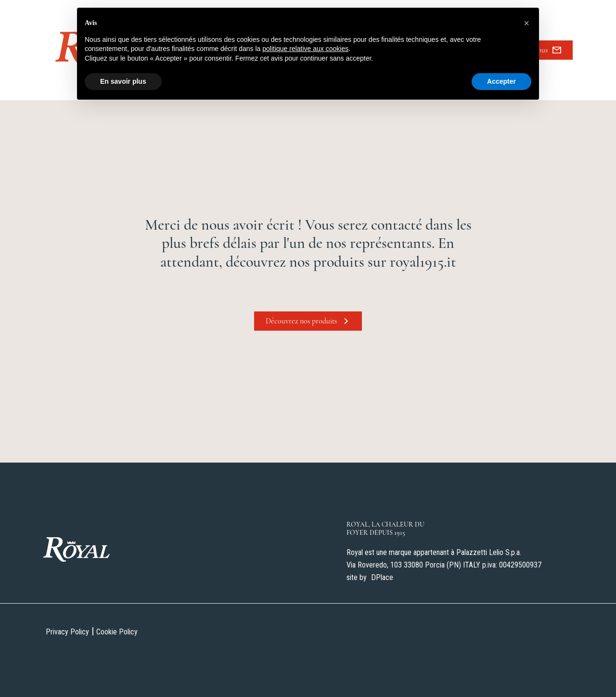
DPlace (382, 577)
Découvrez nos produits (308, 321)
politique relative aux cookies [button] (305, 49)
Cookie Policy (117, 632)
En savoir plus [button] (123, 81)
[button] (526, 23)
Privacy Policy (67, 632)
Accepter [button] (501, 81)
